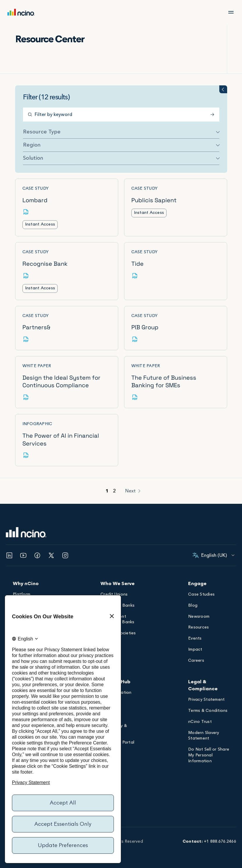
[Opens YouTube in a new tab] (23, 555)
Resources (198, 628)
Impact (195, 650)
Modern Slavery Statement (204, 736)
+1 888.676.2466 (220, 841)
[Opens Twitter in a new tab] (51, 555)
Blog (193, 606)
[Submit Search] (213, 115)
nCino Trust (200, 722)
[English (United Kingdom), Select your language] (214, 555)
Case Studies (201, 595)
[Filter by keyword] (121, 115)
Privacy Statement (206, 700)
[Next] (133, 491)
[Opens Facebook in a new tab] (37, 555)
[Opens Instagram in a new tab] (65, 555)
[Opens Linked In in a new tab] (9, 555)
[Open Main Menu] (231, 12)
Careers (196, 661)
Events (195, 639)
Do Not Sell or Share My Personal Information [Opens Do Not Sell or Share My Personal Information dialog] (209, 756)
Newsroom (199, 617)
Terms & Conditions (208, 711)
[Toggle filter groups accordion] (223, 89)
